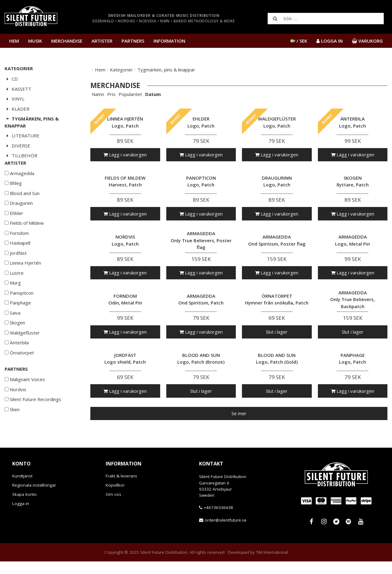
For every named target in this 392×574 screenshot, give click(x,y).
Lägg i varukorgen (125, 155)
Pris (111, 94)
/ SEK (299, 41)
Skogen (15, 341)
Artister (102, 41)
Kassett (18, 89)
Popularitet (130, 94)
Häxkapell (17, 261)
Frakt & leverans (121, 488)
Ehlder (14, 232)
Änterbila (17, 361)
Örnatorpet (19, 371)
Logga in (21, 516)
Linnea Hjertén (23, 281)
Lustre (14, 291)
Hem (14, 41)
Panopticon (19, 311)
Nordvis (15, 408)
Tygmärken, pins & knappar (32, 122)
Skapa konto (24, 507)
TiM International (272, 565)
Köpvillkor (115, 498)
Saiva (13, 331)
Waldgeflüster (22, 351)
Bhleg (13, 201)
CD (11, 79)
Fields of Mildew (24, 241)
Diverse (17, 146)
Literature (22, 136)
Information (169, 41)
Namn (98, 94)
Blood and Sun (22, 212)
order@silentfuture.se (226, 533)
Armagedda (19, 192)
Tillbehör (21, 155)
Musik (35, 41)
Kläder (17, 109)
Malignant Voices (25, 398)
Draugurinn (19, 221)
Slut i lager (277, 332)
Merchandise (67, 41)
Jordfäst (16, 271)
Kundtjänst (22, 488)
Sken (12, 428)
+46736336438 (218, 520)
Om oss (113, 507)
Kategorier (121, 70)
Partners (133, 41)
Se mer (239, 413)
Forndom (17, 251)
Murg (13, 301)
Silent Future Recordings (33, 418)
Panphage (18, 321)
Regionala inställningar (34, 498)
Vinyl (15, 99)
